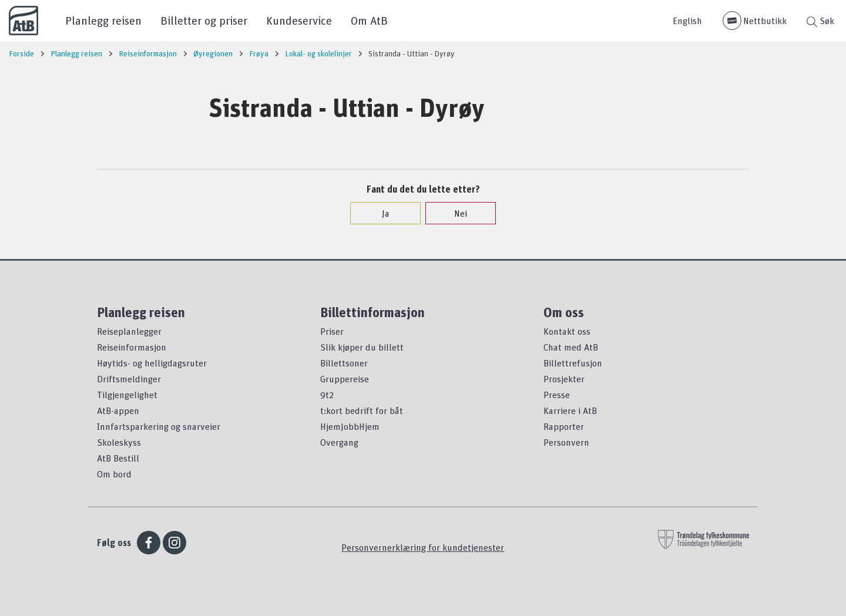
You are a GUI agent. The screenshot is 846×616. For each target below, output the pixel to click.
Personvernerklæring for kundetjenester (423, 547)
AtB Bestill (118, 458)
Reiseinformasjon (132, 347)
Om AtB (369, 20)
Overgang (339, 442)
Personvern (566, 442)
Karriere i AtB (570, 410)
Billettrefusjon (573, 363)
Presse (557, 395)
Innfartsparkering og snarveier (159, 426)
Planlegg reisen (103, 20)
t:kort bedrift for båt (362, 410)
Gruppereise (345, 379)
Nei (455, 213)
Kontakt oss (567, 331)
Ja (380, 213)
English (687, 21)
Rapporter (564, 426)
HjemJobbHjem (350, 426)
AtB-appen (118, 410)
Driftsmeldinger (129, 379)
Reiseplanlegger (129, 331)
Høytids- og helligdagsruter (152, 363)
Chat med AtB (571, 347)
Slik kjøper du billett (362, 347)
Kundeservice (299, 20)
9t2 (327, 395)
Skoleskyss (119, 442)
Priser (332, 331)
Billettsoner (344, 363)
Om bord (114, 474)
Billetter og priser (204, 20)
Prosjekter (564, 379)
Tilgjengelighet (127, 395)
